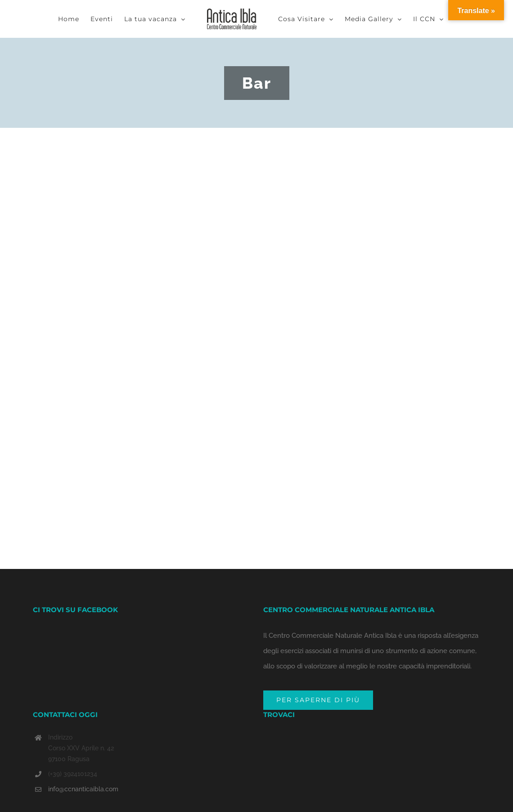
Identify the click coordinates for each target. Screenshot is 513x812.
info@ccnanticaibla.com (83, 789)
